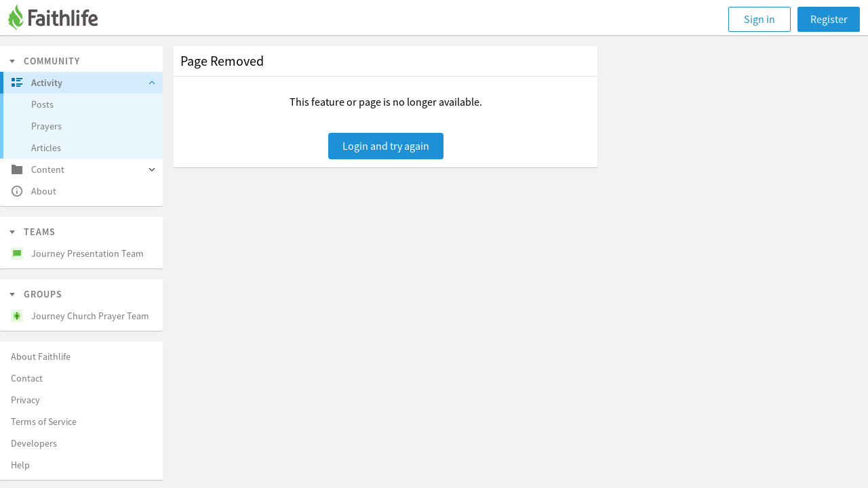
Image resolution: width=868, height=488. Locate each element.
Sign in (759, 19)
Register (829, 19)
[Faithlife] (61, 19)
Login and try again (386, 146)
